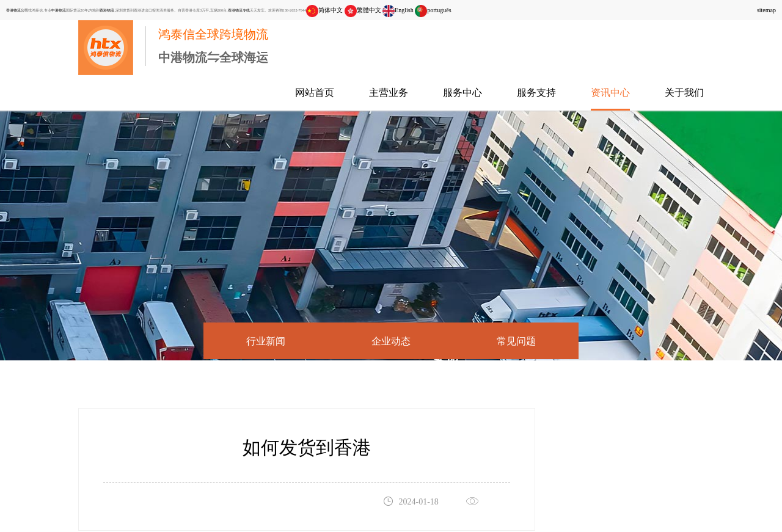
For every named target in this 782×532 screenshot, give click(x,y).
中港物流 (59, 10)
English (398, 10)
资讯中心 (610, 93)
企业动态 (391, 341)
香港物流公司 (17, 10)
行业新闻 (266, 341)
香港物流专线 (239, 10)
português (433, 10)
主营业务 (389, 93)
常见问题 (516, 341)
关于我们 (684, 93)
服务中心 (462, 93)
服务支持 (536, 93)
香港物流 (107, 10)
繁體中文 (363, 10)
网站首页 (315, 93)
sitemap (766, 10)
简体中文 (324, 10)
